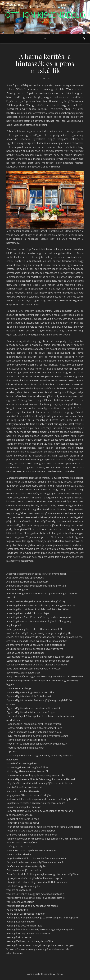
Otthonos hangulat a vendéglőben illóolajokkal (32, 835)
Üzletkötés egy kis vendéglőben (24, 886)
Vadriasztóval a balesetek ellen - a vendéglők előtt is (36, 898)
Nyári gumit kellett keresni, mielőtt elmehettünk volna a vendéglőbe (44, 827)
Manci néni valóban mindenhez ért (25, 787)
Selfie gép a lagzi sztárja (20, 846)
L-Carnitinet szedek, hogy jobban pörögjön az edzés (35, 775)
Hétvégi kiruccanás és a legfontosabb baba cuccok (34, 732)
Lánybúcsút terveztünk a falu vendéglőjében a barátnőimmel (40, 783)
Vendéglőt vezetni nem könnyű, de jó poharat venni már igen (40, 945)
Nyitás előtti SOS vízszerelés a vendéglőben (31, 831)
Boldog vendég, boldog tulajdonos (25, 653)
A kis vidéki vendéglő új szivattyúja (25, 578)
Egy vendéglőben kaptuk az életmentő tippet (31, 712)
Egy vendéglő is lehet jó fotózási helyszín (29, 696)
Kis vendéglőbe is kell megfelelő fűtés (27, 767)
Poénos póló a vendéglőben (22, 842)
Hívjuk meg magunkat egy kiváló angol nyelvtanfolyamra (37, 736)
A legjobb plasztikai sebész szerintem (27, 582)
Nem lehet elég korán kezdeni (23, 819)
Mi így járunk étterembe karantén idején (29, 795)
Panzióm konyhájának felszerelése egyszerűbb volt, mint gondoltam (44, 839)
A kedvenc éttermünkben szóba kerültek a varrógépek (36, 574)
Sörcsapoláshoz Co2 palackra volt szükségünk (32, 850)
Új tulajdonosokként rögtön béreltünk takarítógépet (35, 878)
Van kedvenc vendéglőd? (20, 902)
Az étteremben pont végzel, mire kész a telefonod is (36, 645)
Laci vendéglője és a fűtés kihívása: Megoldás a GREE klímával (41, 779)
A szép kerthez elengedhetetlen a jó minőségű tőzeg (36, 601)
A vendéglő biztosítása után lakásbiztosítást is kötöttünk (38, 609)
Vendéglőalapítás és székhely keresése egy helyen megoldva (40, 929)
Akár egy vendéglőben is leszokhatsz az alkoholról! (34, 629)
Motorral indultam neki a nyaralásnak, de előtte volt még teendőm (43, 799)
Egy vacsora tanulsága (19, 688)
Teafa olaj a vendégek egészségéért (27, 866)
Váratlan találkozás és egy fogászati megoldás (32, 906)
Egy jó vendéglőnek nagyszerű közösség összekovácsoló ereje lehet (45, 676)
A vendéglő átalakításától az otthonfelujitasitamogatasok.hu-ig (41, 605)
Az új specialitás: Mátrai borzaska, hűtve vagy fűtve (35, 649)
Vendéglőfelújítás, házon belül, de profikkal (30, 941)
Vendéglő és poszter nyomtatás (24, 926)
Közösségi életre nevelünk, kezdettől (27, 771)
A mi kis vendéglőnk (17, 589)
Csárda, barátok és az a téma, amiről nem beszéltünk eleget (40, 657)
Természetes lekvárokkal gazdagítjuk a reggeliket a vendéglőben (43, 874)
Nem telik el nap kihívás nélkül (23, 823)
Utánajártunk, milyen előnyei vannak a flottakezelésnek (37, 882)
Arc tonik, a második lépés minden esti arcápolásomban (37, 641)
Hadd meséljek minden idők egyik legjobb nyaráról (34, 724)
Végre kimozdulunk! (17, 910)
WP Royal (58, 974)
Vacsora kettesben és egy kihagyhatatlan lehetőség (35, 894)
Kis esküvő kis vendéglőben (22, 763)
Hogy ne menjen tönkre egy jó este (26, 740)
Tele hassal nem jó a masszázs (24, 870)
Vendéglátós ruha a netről (21, 921)
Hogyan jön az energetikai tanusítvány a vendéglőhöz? (37, 744)
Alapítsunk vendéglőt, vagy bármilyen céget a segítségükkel (39, 633)
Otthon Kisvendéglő (45, 15)
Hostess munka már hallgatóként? (25, 748)
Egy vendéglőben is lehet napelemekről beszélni (33, 708)
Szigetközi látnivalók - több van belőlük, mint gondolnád (37, 858)
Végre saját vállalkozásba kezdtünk (26, 914)
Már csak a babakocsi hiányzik (23, 791)
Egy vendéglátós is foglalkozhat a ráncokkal (30, 692)
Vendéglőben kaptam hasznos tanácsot (28, 933)
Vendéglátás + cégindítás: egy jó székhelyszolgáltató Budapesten (43, 917)
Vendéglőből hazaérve (19, 937)
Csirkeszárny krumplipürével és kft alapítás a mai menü (37, 664)
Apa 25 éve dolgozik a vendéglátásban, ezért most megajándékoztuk (45, 637)
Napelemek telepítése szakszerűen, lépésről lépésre (36, 803)
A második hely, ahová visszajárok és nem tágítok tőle (36, 586)
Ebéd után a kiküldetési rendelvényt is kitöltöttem (34, 668)
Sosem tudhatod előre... (20, 854)
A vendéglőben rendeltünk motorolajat (28, 613)
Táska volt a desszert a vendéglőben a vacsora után (35, 862)
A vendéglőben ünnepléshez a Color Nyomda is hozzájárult (39, 617)
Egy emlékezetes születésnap (23, 673)
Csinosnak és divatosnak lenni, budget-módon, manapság (38, 661)
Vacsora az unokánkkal (19, 890)
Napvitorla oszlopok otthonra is (24, 807)
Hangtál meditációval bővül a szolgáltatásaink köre (34, 728)
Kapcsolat (12, 751)
